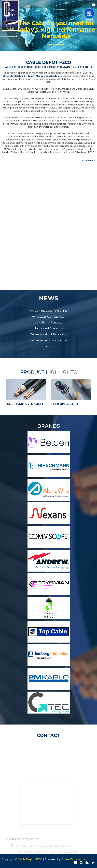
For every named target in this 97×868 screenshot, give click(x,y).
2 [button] (51, 412)
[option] (26, 394)
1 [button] (46, 412)
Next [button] (91, 394)
